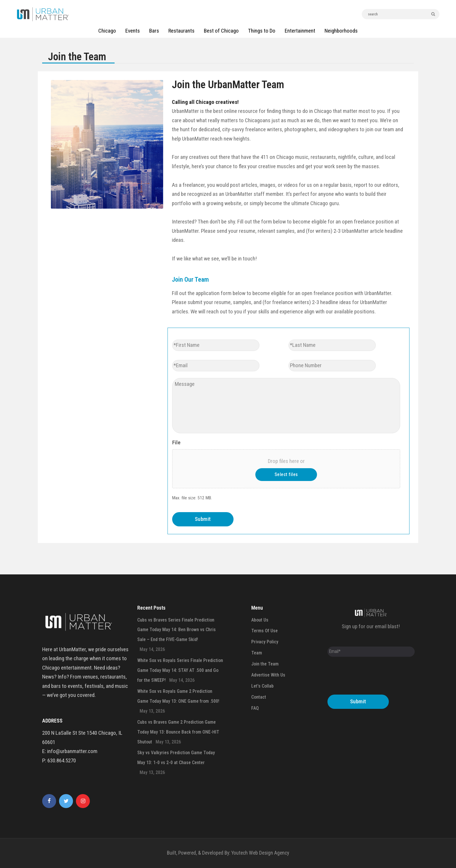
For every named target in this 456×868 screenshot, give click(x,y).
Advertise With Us (268, 675)
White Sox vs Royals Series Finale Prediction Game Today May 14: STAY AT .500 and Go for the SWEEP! (180, 670)
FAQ (255, 708)
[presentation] (372, 677)
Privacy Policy (265, 642)
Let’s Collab (262, 686)
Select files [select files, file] (286, 474)
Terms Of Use (264, 631)
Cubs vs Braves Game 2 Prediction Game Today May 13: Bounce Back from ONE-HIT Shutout (178, 732)
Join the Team (265, 664)
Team (257, 653)
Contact (259, 697)
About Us (260, 620)
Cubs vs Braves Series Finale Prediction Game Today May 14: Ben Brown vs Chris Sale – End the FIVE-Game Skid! (177, 630)
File (176, 442)
